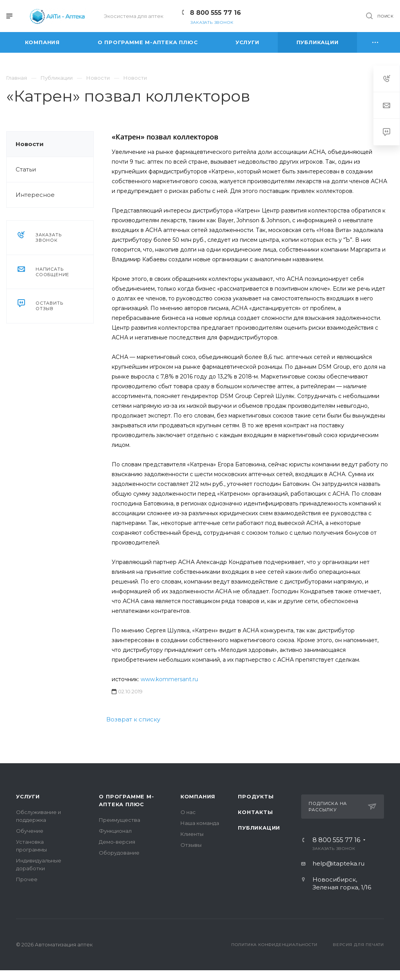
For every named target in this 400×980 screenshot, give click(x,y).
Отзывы (191, 845)
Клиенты (192, 834)
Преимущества (120, 820)
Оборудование (119, 853)
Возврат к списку (133, 719)
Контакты (255, 812)
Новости (30, 144)
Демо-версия (117, 842)
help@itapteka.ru (338, 863)
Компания (198, 796)
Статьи (26, 169)
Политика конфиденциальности (274, 945)
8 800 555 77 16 (215, 13)
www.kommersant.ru (169, 679)
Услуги (28, 796)
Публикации (259, 828)
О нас (188, 812)
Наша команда (200, 823)
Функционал (115, 831)
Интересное (35, 195)
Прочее (27, 879)
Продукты (256, 796)
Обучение (30, 831)
